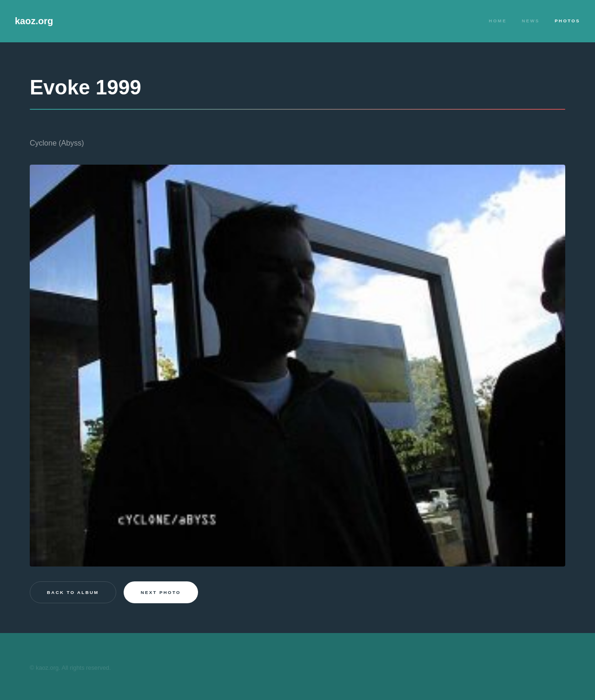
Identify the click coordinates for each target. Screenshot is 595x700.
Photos (567, 21)
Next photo (161, 592)
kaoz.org (34, 21)
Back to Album (73, 592)
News (530, 21)
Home (498, 21)
